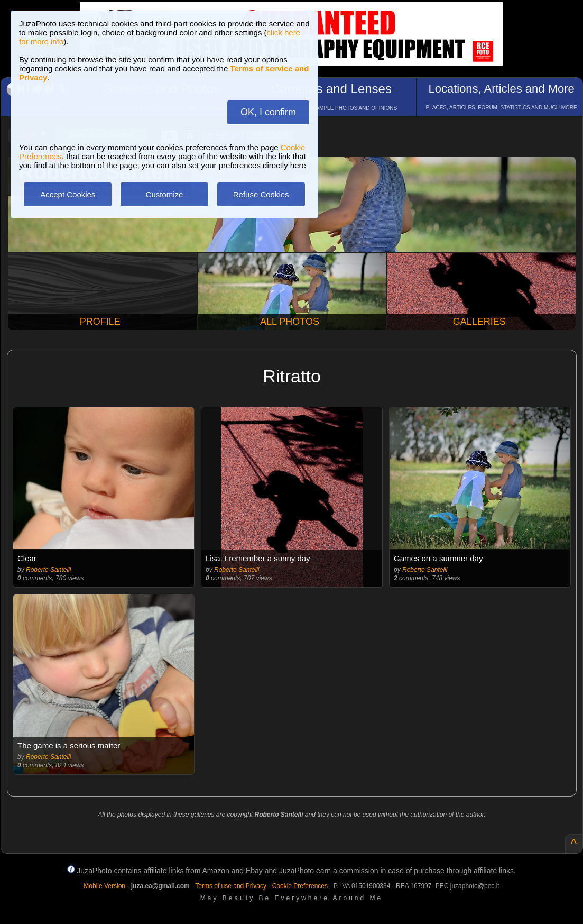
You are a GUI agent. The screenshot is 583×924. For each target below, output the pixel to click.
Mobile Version (104, 886)
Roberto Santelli (48, 570)
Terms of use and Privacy (231, 886)
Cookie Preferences (300, 886)
